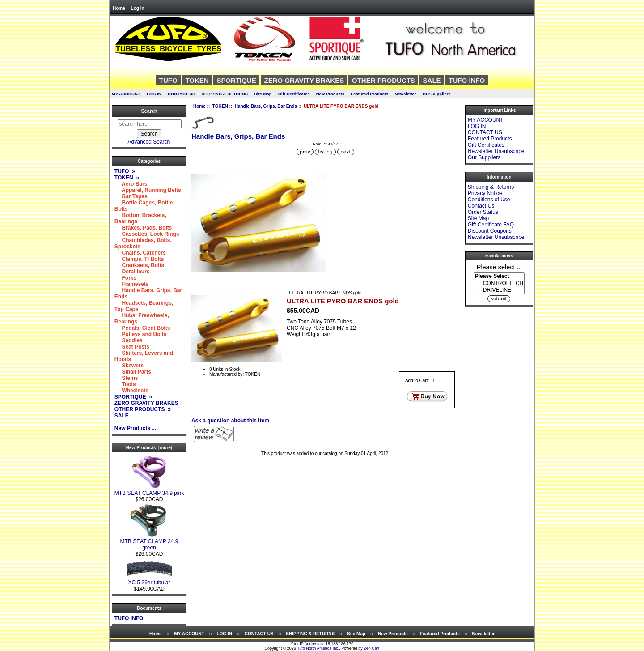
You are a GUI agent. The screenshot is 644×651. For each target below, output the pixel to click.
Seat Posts (132, 347)
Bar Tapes (131, 196)
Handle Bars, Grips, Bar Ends (266, 106)
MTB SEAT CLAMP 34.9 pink (149, 491)
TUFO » (125, 171)
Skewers (129, 366)
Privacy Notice (485, 193)
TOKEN (220, 106)
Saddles (129, 340)
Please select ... (500, 267)
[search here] (150, 124)
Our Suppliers (437, 94)
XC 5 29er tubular (149, 580)
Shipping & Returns (491, 187)
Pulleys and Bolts (141, 334)
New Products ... (135, 428)
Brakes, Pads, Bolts (143, 228)
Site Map (263, 94)
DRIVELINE (499, 290)
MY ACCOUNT (126, 94)
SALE (432, 80)
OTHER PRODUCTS (383, 80)
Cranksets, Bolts (139, 265)
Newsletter (406, 94)
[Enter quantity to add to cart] (439, 381)
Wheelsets (131, 391)
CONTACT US (182, 94)
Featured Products (369, 94)
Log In (138, 8)
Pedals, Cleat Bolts (142, 328)
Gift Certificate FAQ (491, 225)
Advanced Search (149, 142)
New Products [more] (149, 448)
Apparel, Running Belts (148, 190)
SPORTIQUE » (133, 397)
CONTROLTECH (499, 283)
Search (149, 111)
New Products (330, 94)
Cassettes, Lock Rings (147, 234)
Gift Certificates (294, 94)
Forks (125, 278)
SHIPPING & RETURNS (225, 94)
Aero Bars (131, 184)
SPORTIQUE (236, 80)
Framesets (132, 284)
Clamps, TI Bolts (139, 259)
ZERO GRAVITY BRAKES (304, 80)
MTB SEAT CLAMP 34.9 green (149, 542)
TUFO (168, 80)
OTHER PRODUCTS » (143, 409)
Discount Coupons (490, 231)
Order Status (483, 212)
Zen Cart (371, 648)
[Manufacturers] (499, 283)
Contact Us (481, 206)
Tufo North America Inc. (318, 648)
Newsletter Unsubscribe (496, 151)
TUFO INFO (467, 80)
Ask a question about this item (230, 421)
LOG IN (154, 94)
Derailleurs (132, 272)
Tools (125, 384)
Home (119, 8)
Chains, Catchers (140, 253)
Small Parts (133, 372)
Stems (126, 378)
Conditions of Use (489, 200)
